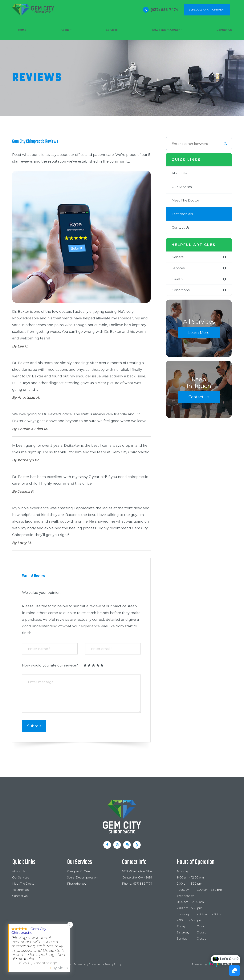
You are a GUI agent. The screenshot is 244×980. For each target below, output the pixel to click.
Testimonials (183, 214)
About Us (180, 173)
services (179, 268)
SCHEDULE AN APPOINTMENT (207, 10)
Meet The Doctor (186, 200)
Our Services (183, 187)
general (178, 257)
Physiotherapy (77, 884)
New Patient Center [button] (167, 30)
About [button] (66, 30)
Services (112, 30)
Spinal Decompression (83, 878)
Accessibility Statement (88, 964)
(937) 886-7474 (164, 10)
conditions (181, 291)
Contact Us (224, 30)
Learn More (199, 333)
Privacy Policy (113, 964)
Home (22, 30)
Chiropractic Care (79, 871)
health (177, 279)
